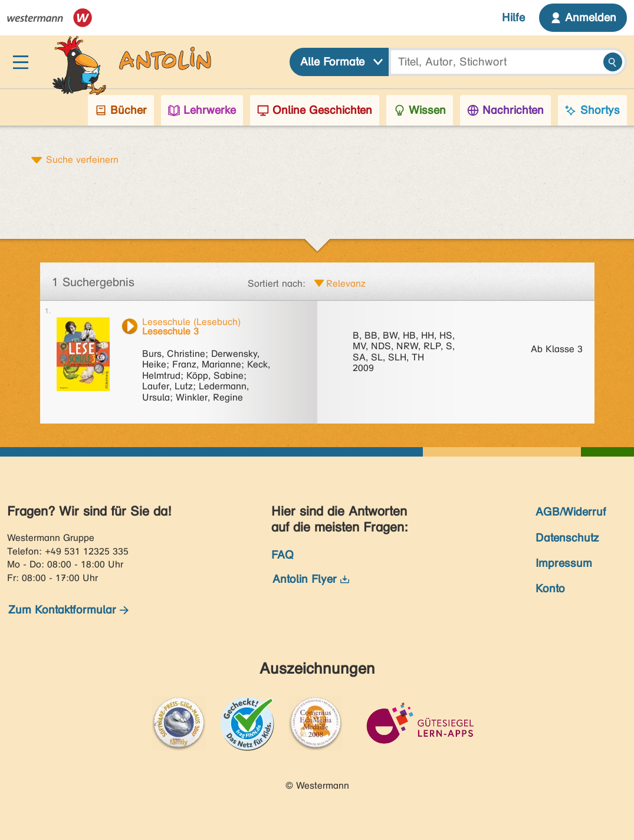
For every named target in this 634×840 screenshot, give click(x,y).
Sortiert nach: (277, 283)
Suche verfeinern (82, 159)
